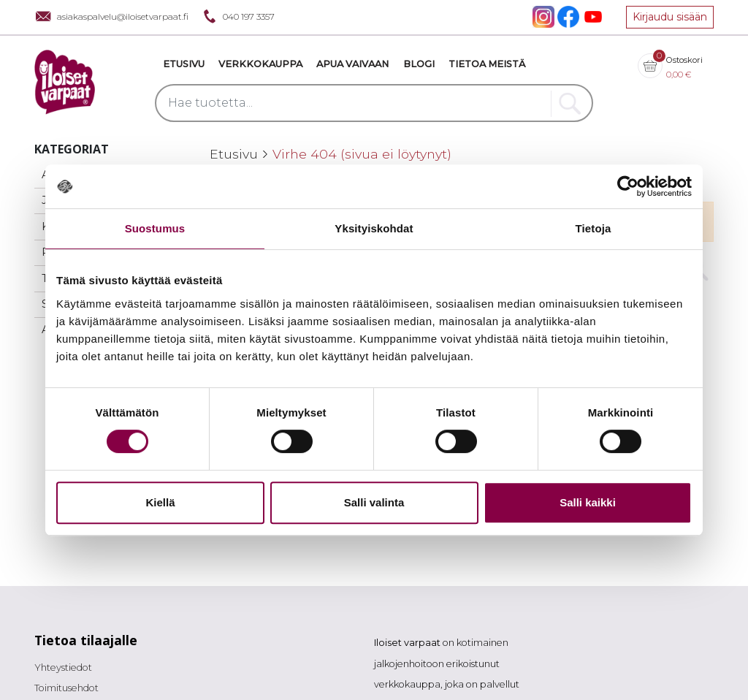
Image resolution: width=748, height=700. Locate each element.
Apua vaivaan (352, 64)
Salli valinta (374, 502)
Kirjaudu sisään (670, 17)
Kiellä (160, 502)
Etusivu (184, 64)
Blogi (419, 64)
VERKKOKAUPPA (260, 64)
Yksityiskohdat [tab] (374, 228)
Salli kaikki (588, 502)
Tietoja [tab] (594, 228)
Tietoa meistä (487, 64)
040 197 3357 (237, 16)
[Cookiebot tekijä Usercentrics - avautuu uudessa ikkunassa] (628, 186)
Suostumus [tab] (155, 228)
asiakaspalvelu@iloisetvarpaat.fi (111, 16)
